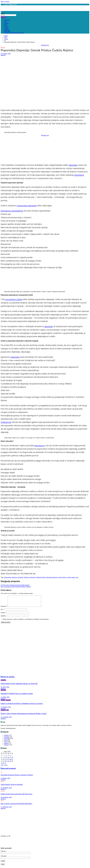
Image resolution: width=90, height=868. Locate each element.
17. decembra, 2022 (6, 809)
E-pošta (3, 615)
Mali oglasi (7, 31)
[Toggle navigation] (1, 12)
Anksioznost (6, 422)
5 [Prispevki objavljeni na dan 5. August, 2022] (8, 757)
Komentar (4, 608)
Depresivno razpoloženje (12, 211)
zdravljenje (79, 175)
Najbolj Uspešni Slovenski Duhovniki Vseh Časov (17, 796)
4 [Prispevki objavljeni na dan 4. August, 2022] (7, 757)
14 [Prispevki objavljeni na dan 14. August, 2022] (12, 759)
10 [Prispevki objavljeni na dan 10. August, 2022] (5, 759)
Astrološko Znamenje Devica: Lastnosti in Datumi (17, 777)
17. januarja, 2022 (6, 709)
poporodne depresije (27, 206)
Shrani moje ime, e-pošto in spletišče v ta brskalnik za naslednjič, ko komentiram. (26, 621)
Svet (5, 22)
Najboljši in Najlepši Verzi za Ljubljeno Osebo (17, 696)
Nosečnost (33, 577)
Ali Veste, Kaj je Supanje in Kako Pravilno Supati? (15, 585)
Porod (60, 577)
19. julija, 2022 (5, 689)
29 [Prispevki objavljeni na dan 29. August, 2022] (2, 765)
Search (3, 13)
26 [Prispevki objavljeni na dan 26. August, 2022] (9, 763)
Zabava (6, 26)
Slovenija (7, 20)
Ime (2, 611)
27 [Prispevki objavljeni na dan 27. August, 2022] (10, 763)
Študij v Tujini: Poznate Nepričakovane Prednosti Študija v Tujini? (24, 716)
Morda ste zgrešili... (8, 679)
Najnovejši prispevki (8, 771)
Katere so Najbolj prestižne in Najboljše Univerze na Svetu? (22, 706)
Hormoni (26, 577)
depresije (73, 165)
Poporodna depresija (52, 577)
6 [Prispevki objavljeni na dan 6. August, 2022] (10, 757)
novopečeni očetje (14, 299)
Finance (6, 28)
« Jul (2, 767)
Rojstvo (64, 577)
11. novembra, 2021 (6, 719)
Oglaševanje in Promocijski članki (14, 33)
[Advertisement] (45, 69)
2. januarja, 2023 (5, 780)
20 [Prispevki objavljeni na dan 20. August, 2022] (10, 761)
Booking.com (45, 45)
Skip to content (5, 1)
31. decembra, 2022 (6, 790)
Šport (6, 25)
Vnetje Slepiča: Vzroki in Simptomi (12, 787)
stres (77, 577)
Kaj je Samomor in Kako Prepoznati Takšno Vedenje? (16, 587)
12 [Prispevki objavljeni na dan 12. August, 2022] (9, 759)
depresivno (39, 446)
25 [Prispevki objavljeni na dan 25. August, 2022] (7, 763)
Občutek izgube (41, 577)
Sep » (6, 767)
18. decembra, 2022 (6, 799)
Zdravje (6, 23)
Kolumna (7, 30)
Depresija (14, 577)
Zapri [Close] (3, 866)
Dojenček (21, 577)
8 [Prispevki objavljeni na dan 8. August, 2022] (1, 759)
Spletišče (3, 618)
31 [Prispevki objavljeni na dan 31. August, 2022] (5, 765)
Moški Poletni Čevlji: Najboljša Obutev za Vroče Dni (19, 686)
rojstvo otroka (71, 577)
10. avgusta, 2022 (6, 54)
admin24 (3, 55)
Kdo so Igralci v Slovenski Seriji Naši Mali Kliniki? (16, 806)
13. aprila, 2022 (5, 699)
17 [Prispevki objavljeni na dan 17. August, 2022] (5, 761)
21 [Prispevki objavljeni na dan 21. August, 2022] (12, 761)
